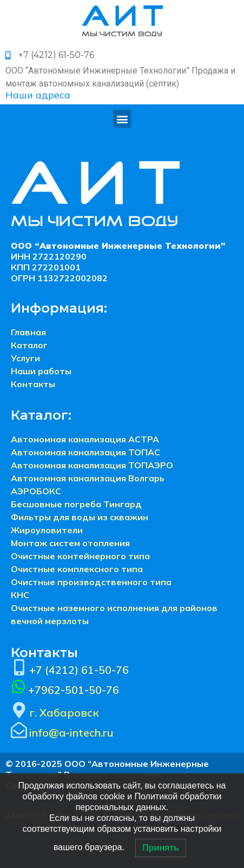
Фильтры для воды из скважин (80, 517)
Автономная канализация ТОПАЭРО (92, 465)
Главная (28, 332)
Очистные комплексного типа (77, 569)
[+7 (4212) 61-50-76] (19, 667)
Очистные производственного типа (91, 582)
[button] (122, 119)
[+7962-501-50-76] (18, 687)
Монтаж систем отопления (70, 543)
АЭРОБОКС (36, 491)
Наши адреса (38, 95)
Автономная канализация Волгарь (88, 478)
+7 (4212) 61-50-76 (79, 670)
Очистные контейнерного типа (80, 556)
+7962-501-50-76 (74, 690)
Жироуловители (47, 530)
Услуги (25, 358)
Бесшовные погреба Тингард (76, 504)
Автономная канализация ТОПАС (85, 452)
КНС (20, 595)
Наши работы (41, 371)
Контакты (33, 384)
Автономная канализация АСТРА (85, 439)
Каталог (29, 345)
